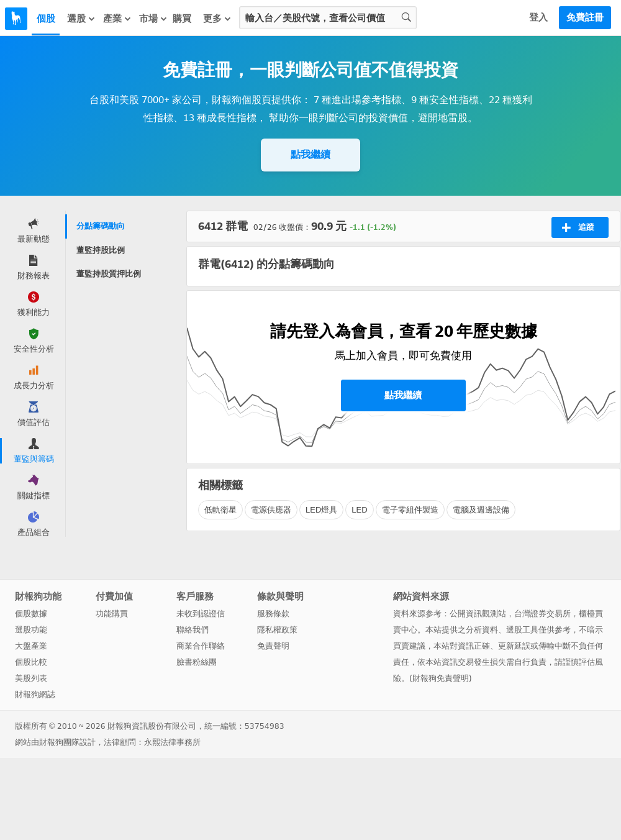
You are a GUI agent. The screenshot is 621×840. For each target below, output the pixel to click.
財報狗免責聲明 (441, 678)
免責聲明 (273, 646)
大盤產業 (31, 646)
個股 (46, 19)
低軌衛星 (220, 510)
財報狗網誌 (35, 694)
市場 (153, 18)
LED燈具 (321, 510)
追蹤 (578, 227)
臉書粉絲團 (197, 662)
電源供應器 (271, 510)
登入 (538, 17)
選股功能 (31, 630)
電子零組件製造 (410, 510)
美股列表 (31, 678)
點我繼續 (310, 154)
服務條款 (273, 614)
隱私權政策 (277, 630)
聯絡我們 (193, 630)
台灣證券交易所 (542, 614)
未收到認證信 (201, 614)
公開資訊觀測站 (478, 614)
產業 (117, 18)
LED (359, 510)
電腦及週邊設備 (481, 510)
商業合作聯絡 (201, 646)
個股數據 (31, 614)
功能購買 (112, 614)
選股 (81, 18)
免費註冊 (585, 17)
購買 (182, 19)
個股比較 (31, 662)
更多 (217, 18)
